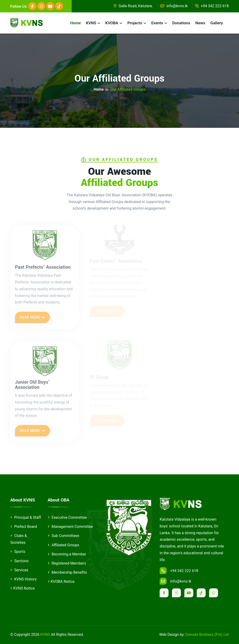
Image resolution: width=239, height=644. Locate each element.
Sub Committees (63, 536)
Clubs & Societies (19, 539)
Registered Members (67, 563)
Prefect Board (24, 527)
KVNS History (23, 579)
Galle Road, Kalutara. (133, 6)
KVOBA (112, 23)
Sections (19, 561)
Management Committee (70, 527)
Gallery (217, 23)
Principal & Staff (26, 517)
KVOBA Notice (61, 581)
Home (75, 23)
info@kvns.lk (174, 6)
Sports (18, 552)
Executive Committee (67, 517)
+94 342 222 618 (212, 6)
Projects (135, 23)
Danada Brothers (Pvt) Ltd (207, 635)
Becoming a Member (67, 554)
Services (19, 570)
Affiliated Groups (63, 545)
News (200, 23)
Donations (181, 23)
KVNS (91, 23)
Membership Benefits (67, 572)
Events (157, 23)
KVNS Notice (23, 588)
